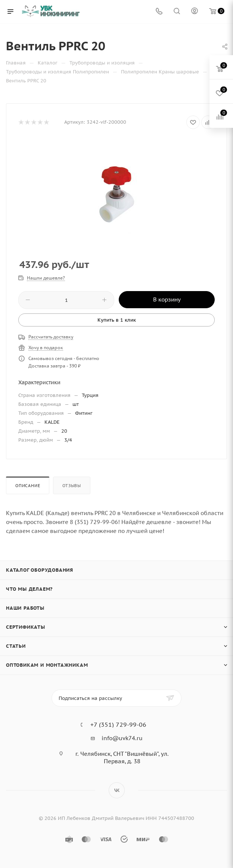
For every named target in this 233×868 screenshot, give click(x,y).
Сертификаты (26, 627)
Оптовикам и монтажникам (47, 665)
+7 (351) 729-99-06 (118, 725)
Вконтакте (117, 790)
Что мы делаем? (29, 589)
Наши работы (25, 608)
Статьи (16, 646)
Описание (28, 486)
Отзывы (72, 486)
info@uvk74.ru (122, 738)
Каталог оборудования (40, 570)
